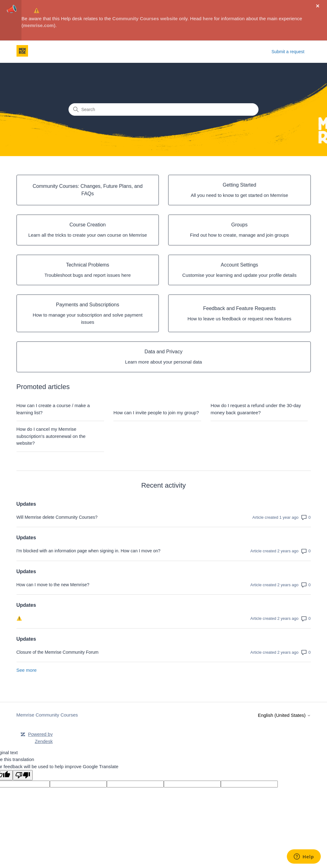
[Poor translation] (23, 775)
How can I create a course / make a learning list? (53, 409)
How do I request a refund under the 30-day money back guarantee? (256, 409)
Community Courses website (145, 19)
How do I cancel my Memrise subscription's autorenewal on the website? (51, 436)
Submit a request (288, 52)
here (208, 19)
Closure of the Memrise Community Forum (58, 652)
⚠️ (37, 10)
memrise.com (38, 25)
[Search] (163, 109)
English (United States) (284, 715)
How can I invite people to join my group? (156, 413)
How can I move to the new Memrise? (53, 585)
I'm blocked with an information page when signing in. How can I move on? (89, 551)
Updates (26, 504)
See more (27, 670)
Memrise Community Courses (47, 715)
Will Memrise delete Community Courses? (57, 517)
